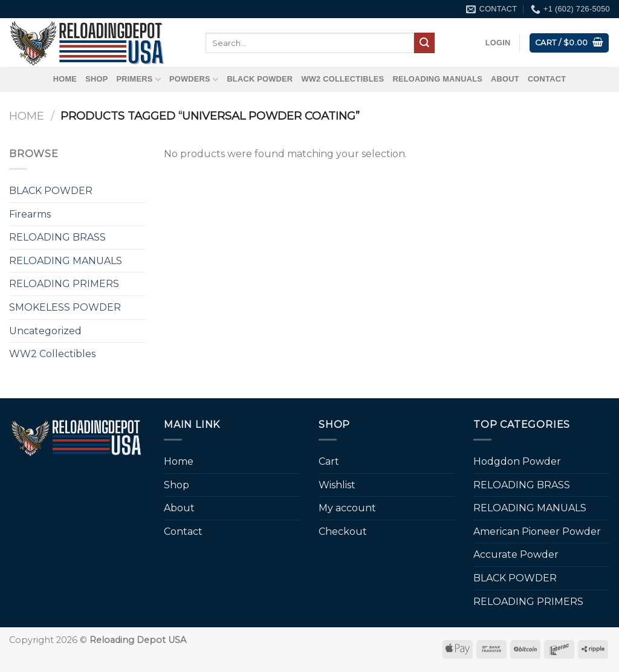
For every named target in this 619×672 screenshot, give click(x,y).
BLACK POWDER (260, 79)
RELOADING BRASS (57, 237)
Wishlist (337, 485)
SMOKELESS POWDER (65, 307)
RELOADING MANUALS (437, 79)
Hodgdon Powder (517, 461)
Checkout (343, 531)
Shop (96, 79)
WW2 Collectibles (342, 79)
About (505, 79)
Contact (547, 79)
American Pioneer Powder (537, 531)
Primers (138, 79)
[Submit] (424, 43)
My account (347, 508)
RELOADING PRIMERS (64, 284)
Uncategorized (45, 331)
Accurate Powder (516, 554)
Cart (329, 461)
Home (65, 79)
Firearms (30, 214)
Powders (194, 79)
